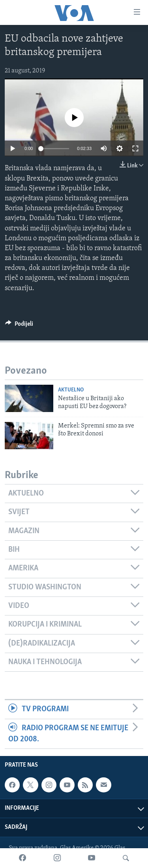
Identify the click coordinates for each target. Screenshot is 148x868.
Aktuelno (71, 390)
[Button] (19, 326)
